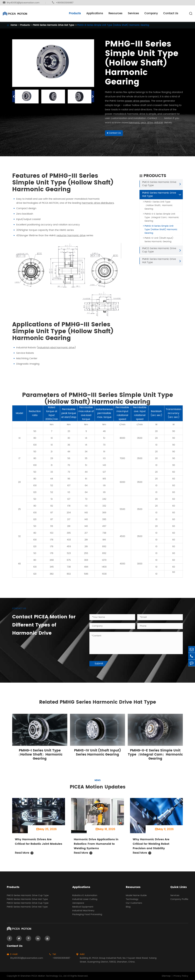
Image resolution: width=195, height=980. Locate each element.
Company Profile (179, 899)
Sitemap (166, 976)
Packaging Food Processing (87, 914)
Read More (24, 855)
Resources (115, 13)
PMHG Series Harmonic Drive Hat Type (53, 25)
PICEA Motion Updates (98, 789)
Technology (132, 899)
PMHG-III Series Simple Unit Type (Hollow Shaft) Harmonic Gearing (113, 25)
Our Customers (134, 903)
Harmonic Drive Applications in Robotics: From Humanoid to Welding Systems (96, 846)
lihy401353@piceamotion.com (21, 3)
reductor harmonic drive (71, 238)
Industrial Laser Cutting (85, 899)
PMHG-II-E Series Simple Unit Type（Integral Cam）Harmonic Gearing (161, 220)
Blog (128, 907)
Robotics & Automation (85, 895)
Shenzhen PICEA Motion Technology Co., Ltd (43, 976)
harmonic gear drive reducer (146, 123)
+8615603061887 (63, 3)
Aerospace (78, 903)
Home (14, 25)
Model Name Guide (136, 895)
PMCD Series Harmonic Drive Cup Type (159, 252)
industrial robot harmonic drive (56, 350)
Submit (99, 664)
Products (75, 13)
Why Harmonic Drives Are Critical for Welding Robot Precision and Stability (151, 846)
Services (133, 13)
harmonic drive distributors (98, 205)
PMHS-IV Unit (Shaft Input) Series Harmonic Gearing (158, 242)
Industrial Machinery (83, 911)
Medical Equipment (83, 907)
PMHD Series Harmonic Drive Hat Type (159, 263)
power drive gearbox (137, 101)
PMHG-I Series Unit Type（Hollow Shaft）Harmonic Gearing (158, 208)
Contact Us (171, 13)
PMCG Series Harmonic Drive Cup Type (159, 186)
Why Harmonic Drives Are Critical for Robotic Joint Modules (39, 844)
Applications (95, 13)
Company (151, 13)
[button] (14, 96)
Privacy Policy (181, 976)
